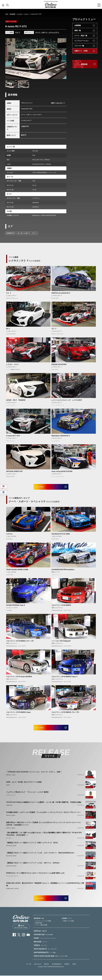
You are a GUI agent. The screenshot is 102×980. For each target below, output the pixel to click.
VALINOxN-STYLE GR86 (61, 535)
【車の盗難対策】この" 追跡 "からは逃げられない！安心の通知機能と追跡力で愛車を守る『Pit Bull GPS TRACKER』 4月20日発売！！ (44, 837)
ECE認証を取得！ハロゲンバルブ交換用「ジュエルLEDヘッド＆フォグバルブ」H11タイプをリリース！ (44, 815)
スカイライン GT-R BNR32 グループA (20, 642)
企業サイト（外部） (82, 51)
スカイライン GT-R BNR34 (61, 607)
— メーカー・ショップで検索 (42, 925)
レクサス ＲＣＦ (13, 364)
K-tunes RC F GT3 (13, 436)
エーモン (9, 841)
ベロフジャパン (11, 798)
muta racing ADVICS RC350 (62, 471)
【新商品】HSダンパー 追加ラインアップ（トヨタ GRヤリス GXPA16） (33, 866)
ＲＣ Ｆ (27, 14)
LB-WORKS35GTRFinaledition (63, 571)
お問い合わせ (38, 968)
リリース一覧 (79, 46)
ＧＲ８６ (9, 535)
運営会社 (47, 968)
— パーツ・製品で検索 (40, 929)
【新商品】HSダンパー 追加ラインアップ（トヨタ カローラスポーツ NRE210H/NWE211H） (41, 856)
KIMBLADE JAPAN (12, 891)
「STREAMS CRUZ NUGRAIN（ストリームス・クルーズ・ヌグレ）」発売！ (34, 775)
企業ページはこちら (57, 103)
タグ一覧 (29, 968)
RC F (8, 329)
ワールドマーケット (12, 879)
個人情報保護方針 (57, 968)
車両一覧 (78, 31)
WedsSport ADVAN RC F (61, 436)
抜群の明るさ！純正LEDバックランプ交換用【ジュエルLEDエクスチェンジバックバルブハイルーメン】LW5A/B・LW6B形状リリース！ (44, 827)
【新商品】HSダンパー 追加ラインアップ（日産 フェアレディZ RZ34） (32, 846)
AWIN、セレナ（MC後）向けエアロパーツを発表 (24, 785)
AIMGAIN (9, 808)
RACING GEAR (11, 849)
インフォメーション (82, 41)
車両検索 (13, 14)
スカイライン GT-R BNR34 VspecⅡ (65, 678)
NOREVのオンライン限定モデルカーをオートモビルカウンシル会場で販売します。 (36, 876)
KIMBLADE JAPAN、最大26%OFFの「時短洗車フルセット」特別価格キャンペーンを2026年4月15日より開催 (45, 887)
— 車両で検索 (38, 927)
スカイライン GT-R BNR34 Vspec (18, 714)
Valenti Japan (11, 818)
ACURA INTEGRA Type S (16, 607)
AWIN (8, 788)
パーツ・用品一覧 (81, 36)
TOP (7, 14)
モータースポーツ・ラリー (27, 233)
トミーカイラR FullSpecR (61, 642)
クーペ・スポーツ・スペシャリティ (47, 32)
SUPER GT (10, 233)
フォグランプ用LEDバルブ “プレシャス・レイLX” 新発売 (27, 795)
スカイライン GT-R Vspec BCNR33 (19, 678)
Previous (9, 59)
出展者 (74, 968)
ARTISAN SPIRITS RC (14, 471)
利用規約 (67, 968)
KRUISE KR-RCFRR (59, 364)
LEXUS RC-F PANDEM (16, 400)
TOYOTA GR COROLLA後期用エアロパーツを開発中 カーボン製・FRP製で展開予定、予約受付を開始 (44, 805)
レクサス (20, 14)
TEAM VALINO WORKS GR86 (17, 571)
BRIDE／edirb (11, 778)
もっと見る (42, 488)
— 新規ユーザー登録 (68, 925)
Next (63, 59)
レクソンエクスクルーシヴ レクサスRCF (67, 400)
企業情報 (78, 25)
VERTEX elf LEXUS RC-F (61, 293)
